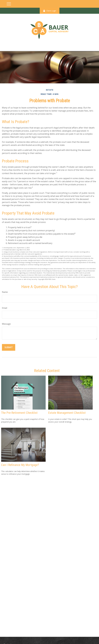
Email (5, 308)
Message (6, 324)
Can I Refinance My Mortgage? (20, 465)
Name (5, 292)
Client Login (50, 11)
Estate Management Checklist (67, 413)
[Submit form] (9, 347)
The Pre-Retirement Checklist (19, 413)
